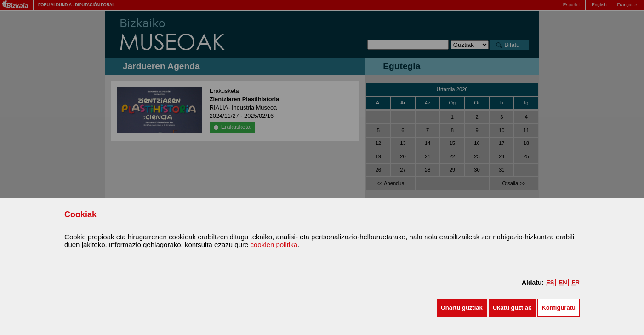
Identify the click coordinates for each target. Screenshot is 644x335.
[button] (462, 308)
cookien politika (274, 245)
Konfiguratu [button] (559, 308)
